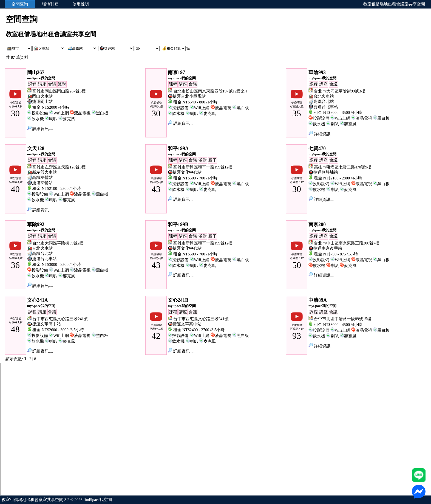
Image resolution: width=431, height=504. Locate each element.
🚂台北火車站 (321, 96)
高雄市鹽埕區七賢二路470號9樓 (343, 167)
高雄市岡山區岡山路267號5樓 (59, 91)
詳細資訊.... (40, 129)
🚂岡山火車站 (40, 96)
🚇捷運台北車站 (323, 107)
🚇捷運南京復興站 (325, 248)
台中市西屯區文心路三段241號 (60, 319)
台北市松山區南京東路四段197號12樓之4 (210, 91)
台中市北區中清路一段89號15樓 (343, 319)
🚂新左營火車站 (42, 172)
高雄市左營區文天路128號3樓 (59, 167)
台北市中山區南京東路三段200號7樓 (347, 243)
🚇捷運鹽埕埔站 (323, 172)
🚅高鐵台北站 (321, 102)
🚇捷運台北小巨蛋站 (187, 96)
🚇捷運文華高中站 (44, 324)
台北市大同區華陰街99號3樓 (340, 91)
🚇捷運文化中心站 (185, 172)
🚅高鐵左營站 (40, 178)
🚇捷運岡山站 (40, 102)
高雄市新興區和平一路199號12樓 (203, 167)
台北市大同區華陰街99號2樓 (58, 243)
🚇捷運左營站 (40, 183)
